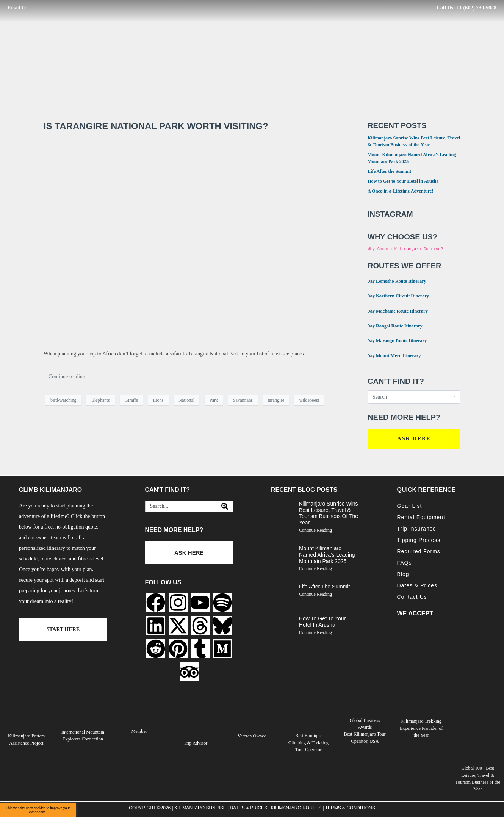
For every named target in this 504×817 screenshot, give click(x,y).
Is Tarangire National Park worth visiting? (156, 126)
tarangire (276, 400)
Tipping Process (419, 540)
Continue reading (67, 376)
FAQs (405, 563)
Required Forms (419, 551)
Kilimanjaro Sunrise (200, 808)
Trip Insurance (417, 529)
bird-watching (63, 400)
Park (214, 400)
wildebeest (309, 400)
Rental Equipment (421, 517)
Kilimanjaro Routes (296, 808)
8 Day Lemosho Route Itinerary (392, 281)
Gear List (410, 506)
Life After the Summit (389, 171)
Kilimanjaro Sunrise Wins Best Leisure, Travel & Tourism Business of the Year (329, 513)
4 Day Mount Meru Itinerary (389, 355)
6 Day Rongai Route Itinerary (390, 325)
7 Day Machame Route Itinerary (393, 311)
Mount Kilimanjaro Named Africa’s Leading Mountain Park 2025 (327, 555)
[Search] (225, 506)
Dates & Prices (417, 585)
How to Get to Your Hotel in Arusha (403, 181)
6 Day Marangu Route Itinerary (392, 340)
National (186, 400)
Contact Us (412, 597)
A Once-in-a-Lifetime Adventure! (400, 191)
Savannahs (243, 400)
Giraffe (131, 400)
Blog (403, 574)
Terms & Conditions (350, 808)
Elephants (100, 400)
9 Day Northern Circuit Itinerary (394, 295)
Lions (158, 400)
